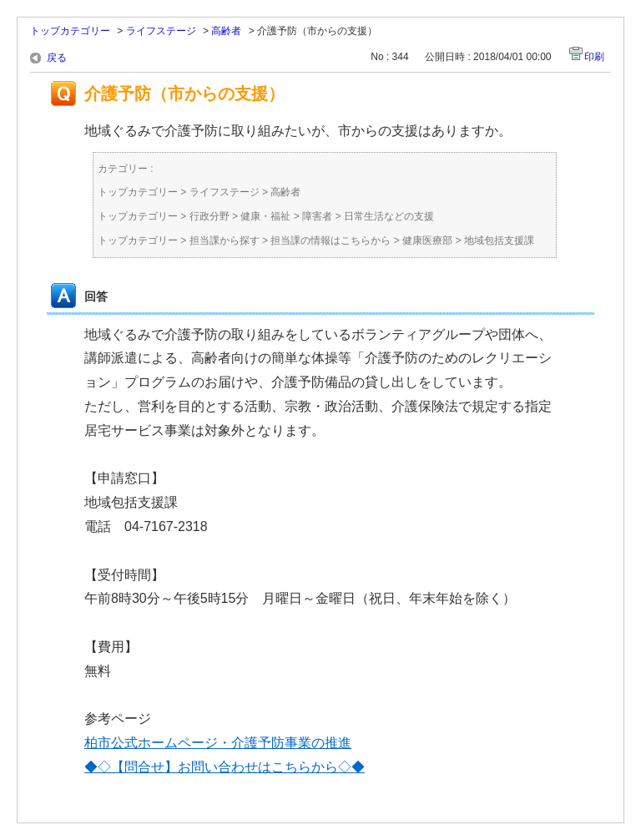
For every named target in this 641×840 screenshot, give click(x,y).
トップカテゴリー (70, 31)
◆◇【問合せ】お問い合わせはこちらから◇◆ (225, 767)
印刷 (594, 57)
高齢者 (226, 31)
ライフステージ (161, 31)
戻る (57, 58)
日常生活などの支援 (389, 216)
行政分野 (209, 216)
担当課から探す (225, 240)
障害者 (317, 216)
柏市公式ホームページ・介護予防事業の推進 (218, 743)
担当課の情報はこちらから (331, 240)
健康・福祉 (265, 216)
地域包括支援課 (499, 240)
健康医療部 (427, 240)
